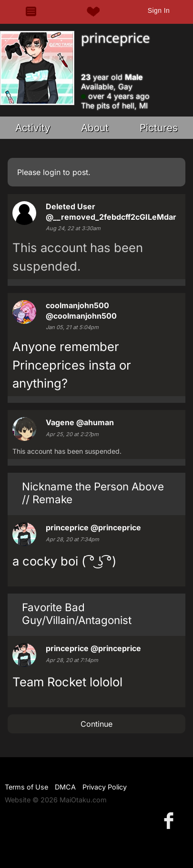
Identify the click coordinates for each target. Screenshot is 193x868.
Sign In (159, 10)
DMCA (65, 787)
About (95, 128)
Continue (96, 724)
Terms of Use (26, 787)
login (52, 172)
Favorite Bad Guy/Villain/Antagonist (77, 614)
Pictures (159, 128)
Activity (33, 128)
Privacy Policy (105, 787)
